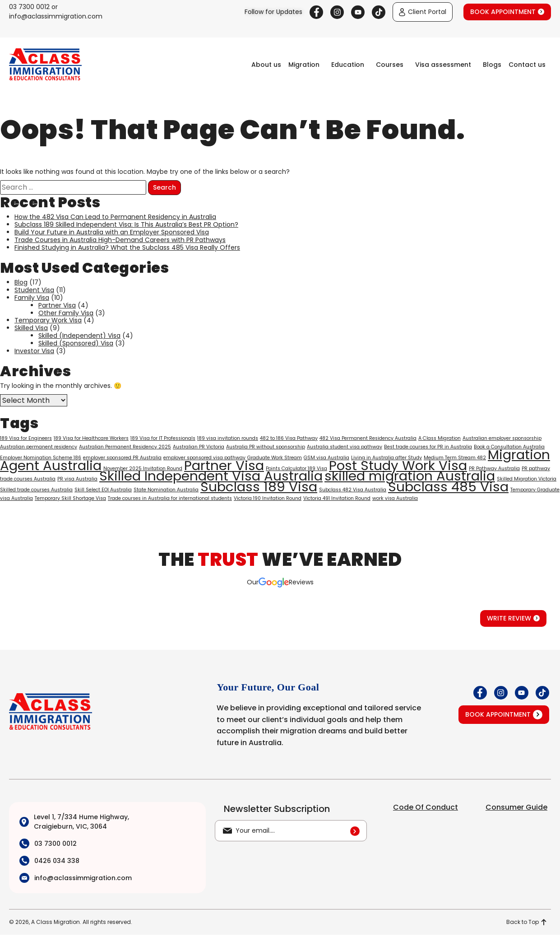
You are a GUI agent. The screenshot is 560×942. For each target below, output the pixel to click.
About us (266, 65)
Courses (390, 65)
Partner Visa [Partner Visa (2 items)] (224, 465)
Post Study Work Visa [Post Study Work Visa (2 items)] (398, 465)
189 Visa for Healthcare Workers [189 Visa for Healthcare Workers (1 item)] (91, 438)
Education (348, 65)
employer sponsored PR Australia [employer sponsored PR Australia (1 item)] (122, 458)
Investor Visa (34, 351)
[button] (306, 65)
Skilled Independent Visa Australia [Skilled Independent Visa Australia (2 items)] (211, 476)
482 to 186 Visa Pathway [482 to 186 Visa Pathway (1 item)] (289, 438)
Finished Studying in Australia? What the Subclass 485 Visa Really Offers (127, 247)
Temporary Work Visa (48, 320)
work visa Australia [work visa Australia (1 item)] (395, 498)
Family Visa (32, 298)
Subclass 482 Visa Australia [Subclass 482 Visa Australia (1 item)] (353, 490)
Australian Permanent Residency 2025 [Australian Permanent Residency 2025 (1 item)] (125, 447)
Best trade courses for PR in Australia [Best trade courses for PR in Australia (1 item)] (428, 447)
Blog (21, 282)
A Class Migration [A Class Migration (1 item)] (440, 438)
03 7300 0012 (29, 7)
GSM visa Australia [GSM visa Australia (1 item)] (326, 458)
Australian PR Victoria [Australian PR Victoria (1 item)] (199, 447)
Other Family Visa (66, 313)
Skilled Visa (31, 328)
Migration (304, 65)
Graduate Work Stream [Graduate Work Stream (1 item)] (275, 458)
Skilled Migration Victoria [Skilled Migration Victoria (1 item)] (527, 479)
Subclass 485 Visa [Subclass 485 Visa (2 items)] (448, 487)
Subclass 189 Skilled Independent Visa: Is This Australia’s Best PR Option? (126, 224)
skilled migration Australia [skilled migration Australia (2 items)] (410, 476)
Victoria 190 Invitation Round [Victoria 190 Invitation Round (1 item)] (268, 498)
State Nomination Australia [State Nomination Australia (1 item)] (166, 490)
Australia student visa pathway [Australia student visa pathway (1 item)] (345, 447)
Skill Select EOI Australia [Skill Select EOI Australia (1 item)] (103, 490)
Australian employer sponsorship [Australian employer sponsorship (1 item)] (502, 438)
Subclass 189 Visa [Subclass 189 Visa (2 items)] (259, 487)
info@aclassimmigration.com (56, 16)
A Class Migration (56, 922)
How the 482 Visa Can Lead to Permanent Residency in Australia (115, 217)
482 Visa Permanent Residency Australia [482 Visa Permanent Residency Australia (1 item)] (368, 438)
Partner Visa (57, 305)
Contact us (527, 65)
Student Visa (34, 290)
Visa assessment (443, 65)
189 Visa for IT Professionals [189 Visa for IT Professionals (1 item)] (163, 438)
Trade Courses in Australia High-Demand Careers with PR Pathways (120, 240)
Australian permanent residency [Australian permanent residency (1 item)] (39, 447)
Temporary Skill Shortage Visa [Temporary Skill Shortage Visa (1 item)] (70, 498)
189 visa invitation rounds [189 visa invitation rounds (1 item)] (228, 438)
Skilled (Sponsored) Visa (76, 343)
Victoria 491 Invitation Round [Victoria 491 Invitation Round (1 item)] (337, 498)
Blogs (492, 65)
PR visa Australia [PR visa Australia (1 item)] (77, 479)
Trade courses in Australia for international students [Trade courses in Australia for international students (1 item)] (170, 498)
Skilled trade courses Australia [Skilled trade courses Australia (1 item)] (36, 490)
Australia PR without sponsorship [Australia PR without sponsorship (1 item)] (266, 447)
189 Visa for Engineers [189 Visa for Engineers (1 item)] (26, 438)
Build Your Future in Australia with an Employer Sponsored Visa (112, 232)
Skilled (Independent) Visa (79, 336)
